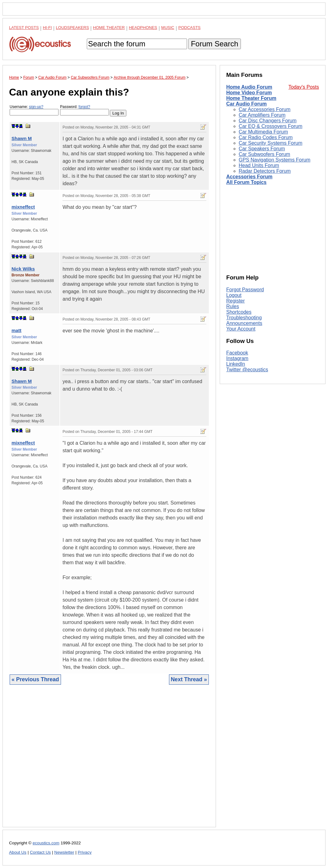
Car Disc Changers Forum (268, 121)
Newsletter (64, 852)
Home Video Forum (249, 93)
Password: (84, 110)
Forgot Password (245, 290)
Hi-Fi (47, 28)
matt (16, 330)
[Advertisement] (109, 761)
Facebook (237, 353)
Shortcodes (239, 312)
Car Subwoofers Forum (264, 154)
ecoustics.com (46, 843)
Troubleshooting (244, 318)
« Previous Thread (35, 679)
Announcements (244, 323)
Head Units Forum (259, 165)
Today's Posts (304, 87)
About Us (18, 852)
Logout (234, 295)
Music (168, 28)
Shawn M (22, 138)
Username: (34, 110)
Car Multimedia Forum (263, 132)
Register (236, 301)
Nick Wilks (23, 269)
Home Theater (109, 28)
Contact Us (40, 852)
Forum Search (214, 44)
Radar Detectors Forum (265, 171)
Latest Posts (24, 28)
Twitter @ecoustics (247, 370)
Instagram (237, 358)
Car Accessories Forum (265, 109)
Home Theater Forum (251, 98)
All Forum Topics (246, 182)
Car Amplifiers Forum (262, 115)
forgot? (84, 107)
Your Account (241, 329)
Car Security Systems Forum (270, 143)
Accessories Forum (249, 177)
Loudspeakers (73, 28)
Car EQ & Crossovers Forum (270, 126)
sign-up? (36, 107)
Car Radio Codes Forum (266, 137)
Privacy (85, 852)
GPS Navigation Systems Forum (274, 160)
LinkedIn (236, 364)
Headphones (143, 28)
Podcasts (190, 28)
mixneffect (23, 207)
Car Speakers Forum (262, 149)
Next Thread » (189, 679)
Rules (233, 306)
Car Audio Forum (246, 104)
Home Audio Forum (249, 87)
